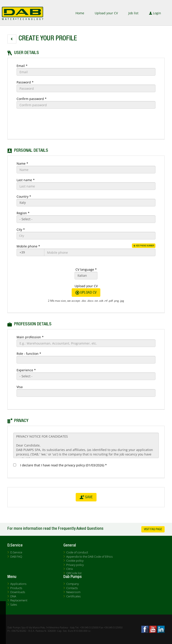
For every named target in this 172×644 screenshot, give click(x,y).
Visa (20, 387)
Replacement (19, 600)
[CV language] (86, 276)
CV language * (86, 269)
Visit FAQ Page (153, 529)
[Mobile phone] (30, 252)
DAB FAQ (16, 557)
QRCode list (74, 573)
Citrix (70, 569)
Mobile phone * (28, 246)
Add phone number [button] (142, 246)
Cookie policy (75, 561)
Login (155, 13)
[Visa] (86, 393)
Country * (24, 196)
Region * (23, 213)
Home (80, 13)
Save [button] (86, 497)
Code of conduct (77, 552)
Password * (25, 82)
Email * (22, 66)
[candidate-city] (86, 236)
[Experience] (86, 376)
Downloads (18, 592)
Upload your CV (106, 13)
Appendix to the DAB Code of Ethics (89, 557)
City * (21, 230)
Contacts (72, 588)
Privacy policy (75, 565)
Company (73, 584)
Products (16, 588)
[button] (12, 39)
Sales (14, 605)
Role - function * (29, 354)
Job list (133, 13)
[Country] (86, 203)
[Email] (86, 72)
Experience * (26, 370)
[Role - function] (86, 360)
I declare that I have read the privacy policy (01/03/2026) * (63, 465)
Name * (22, 163)
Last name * (26, 180)
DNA (13, 596)
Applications (18, 584)
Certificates (73, 596)
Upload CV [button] (86, 293)
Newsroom (73, 592)
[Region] (86, 219)
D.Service (16, 552)
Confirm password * (32, 99)
